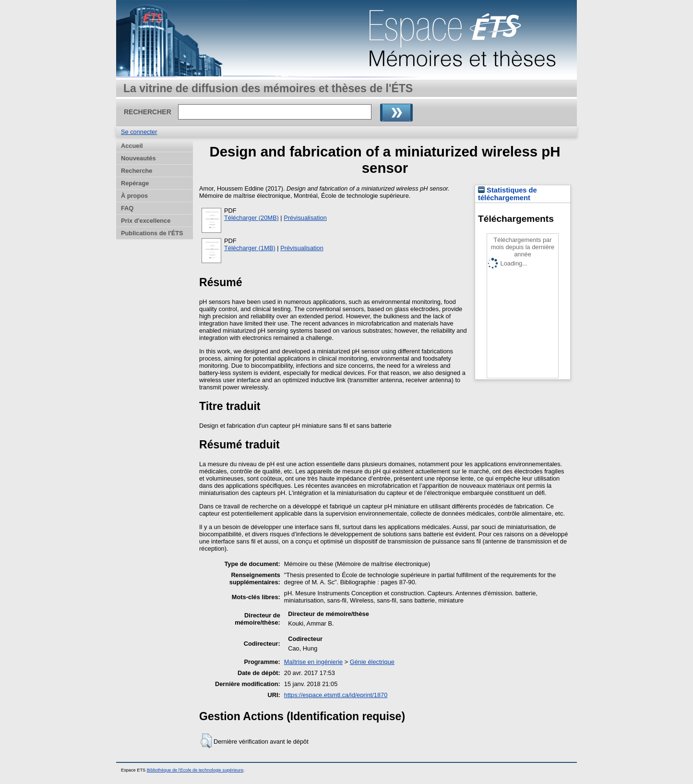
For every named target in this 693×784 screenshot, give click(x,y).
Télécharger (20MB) (251, 218)
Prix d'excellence (146, 221)
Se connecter (139, 132)
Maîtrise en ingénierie (313, 662)
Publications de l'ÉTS (152, 233)
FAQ (127, 208)
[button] (206, 741)
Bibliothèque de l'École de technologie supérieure (195, 770)
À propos (134, 196)
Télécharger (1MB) (250, 248)
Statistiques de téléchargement (508, 194)
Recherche (137, 171)
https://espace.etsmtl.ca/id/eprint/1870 (336, 695)
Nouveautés (138, 158)
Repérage (135, 183)
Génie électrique (372, 662)
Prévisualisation (305, 218)
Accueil (132, 146)
